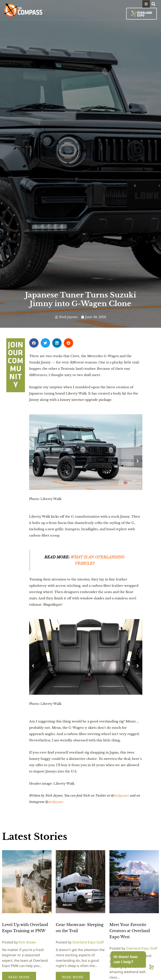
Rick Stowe (27, 942)
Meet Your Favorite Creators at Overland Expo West (130, 931)
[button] (146, 4)
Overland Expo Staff (88, 942)
